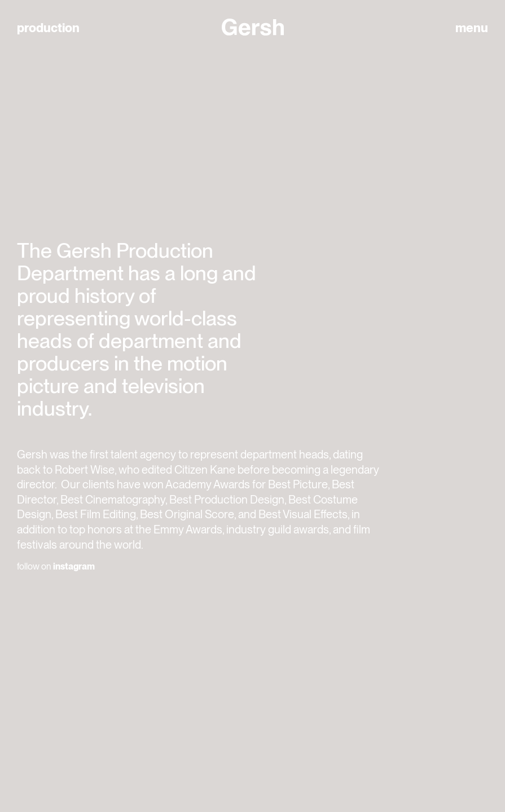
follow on (56, 566)
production (48, 28)
